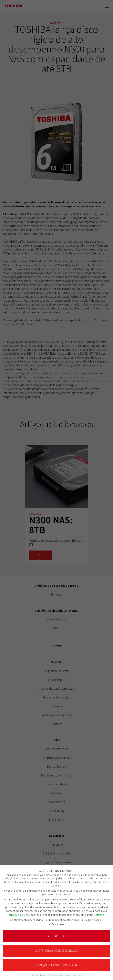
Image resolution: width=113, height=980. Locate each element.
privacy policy (17, 912)
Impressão (77, 972)
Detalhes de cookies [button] (40, 972)
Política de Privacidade (61, 972)
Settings (99, 912)
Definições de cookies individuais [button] (56, 962)
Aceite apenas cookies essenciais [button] (56, 948)
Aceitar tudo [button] (57, 933)
